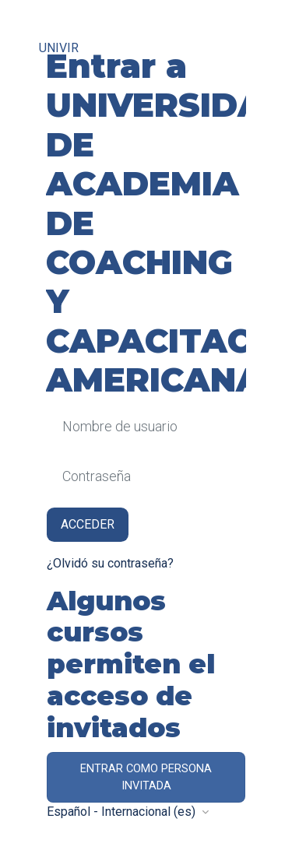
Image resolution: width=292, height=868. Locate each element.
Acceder (88, 524)
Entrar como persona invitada (146, 777)
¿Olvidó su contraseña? (110, 563)
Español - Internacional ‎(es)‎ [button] (123, 812)
